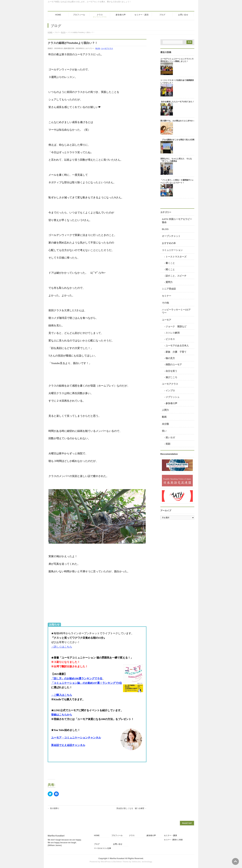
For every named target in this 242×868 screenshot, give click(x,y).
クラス (132, 836)
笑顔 (168, 444)
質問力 (169, 282)
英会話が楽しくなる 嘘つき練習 (131, 808)
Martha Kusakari (117, 858)
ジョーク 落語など (176, 326)
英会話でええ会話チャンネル (68, 745)
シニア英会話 (169, 289)
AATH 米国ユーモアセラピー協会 (177, 221)
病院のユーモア (174, 364)
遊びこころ (171, 377)
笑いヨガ (170, 437)
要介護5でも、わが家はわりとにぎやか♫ (177, 121)
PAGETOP (187, 823)
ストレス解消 (173, 333)
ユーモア (167, 320)
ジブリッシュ (173, 397)
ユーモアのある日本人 (177, 346)
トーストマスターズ (176, 257)
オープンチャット (171, 236)
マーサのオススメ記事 (102, 848)
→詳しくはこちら (62, 647)
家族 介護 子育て (176, 352)
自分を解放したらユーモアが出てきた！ (178, 102)
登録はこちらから (62, 715)
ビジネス (170, 339)
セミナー (167, 296)
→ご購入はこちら (62, 695)
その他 (165, 303)
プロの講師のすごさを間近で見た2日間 (178, 140)
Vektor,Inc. (137, 862)
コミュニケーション (172, 250)
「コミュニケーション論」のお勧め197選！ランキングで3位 (87, 683)
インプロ (170, 390)
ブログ (97, 844)
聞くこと (170, 269)
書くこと (170, 263)
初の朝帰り (53, 808)
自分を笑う (171, 371)
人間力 (165, 410)
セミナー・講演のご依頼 (173, 840)
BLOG (98, 48)
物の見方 (170, 358)
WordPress (106, 862)
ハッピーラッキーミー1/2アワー (176, 311)
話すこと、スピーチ (176, 276)
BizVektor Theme (121, 862)
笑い (164, 431)
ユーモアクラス (107, 48)
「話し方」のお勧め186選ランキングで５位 (77, 678)
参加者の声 (171, 403)
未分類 (165, 424)
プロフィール (117, 836)
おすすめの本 (169, 243)
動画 (164, 417)
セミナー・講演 (170, 836)
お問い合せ (118, 844)
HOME (97, 836)
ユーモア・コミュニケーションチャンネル (76, 738)
